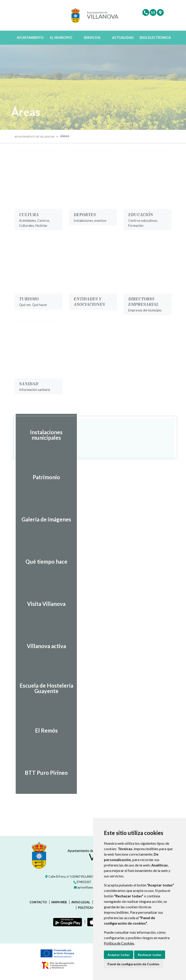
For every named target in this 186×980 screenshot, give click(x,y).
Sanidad (29, 383)
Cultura (29, 214)
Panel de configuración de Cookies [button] (133, 964)
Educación (141, 214)
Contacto (38, 902)
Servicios (92, 38)
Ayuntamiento (30, 38)
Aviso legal (81, 902)
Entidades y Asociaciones (89, 301)
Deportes (85, 214)
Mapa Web (59, 902)
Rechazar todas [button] (150, 955)
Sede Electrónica (155, 38)
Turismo (29, 299)
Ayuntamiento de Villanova (35, 137)
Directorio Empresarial (143, 301)
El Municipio (61, 38)
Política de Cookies (119, 943)
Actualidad (123, 38)
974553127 (82, 882)
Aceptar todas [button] (119, 955)
